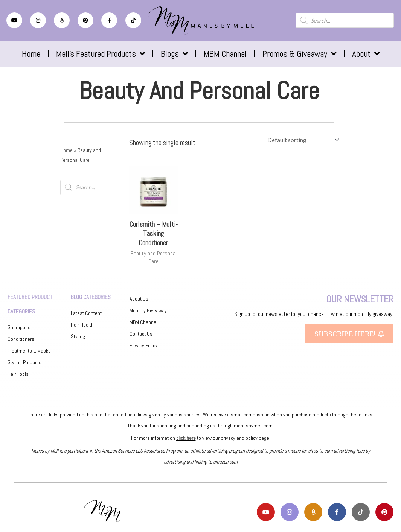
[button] (349, 334)
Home (31, 54)
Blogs (174, 54)
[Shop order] (302, 140)
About (366, 54)
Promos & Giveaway (299, 54)
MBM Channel (225, 54)
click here (186, 438)
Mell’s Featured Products (101, 54)
